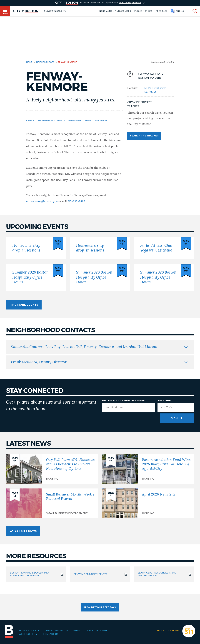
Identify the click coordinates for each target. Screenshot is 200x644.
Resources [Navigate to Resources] (101, 121)
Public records (97, 631)
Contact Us (51, 634)
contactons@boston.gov (42, 202)
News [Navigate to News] (88, 121)
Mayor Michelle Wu (55, 11)
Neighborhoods (45, 62)
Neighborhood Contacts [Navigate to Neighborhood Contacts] (51, 121)
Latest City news (23, 531)
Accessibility (28, 634)
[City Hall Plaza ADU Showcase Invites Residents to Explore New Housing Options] (52, 469)
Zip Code (164, 401)
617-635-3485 (76, 202)
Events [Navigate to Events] (30, 121)
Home (29, 62)
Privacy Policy (29, 631)
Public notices (143, 11)
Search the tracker (144, 136)
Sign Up (177, 418)
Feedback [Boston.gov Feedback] (162, 11)
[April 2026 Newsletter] (148, 503)
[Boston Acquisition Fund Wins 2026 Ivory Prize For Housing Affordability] (148, 469)
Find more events (24, 305)
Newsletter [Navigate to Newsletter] (75, 121)
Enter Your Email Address (123, 401)
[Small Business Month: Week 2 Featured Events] (52, 503)
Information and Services (115, 11)
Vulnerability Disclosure (62, 631)
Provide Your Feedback (100, 607)
